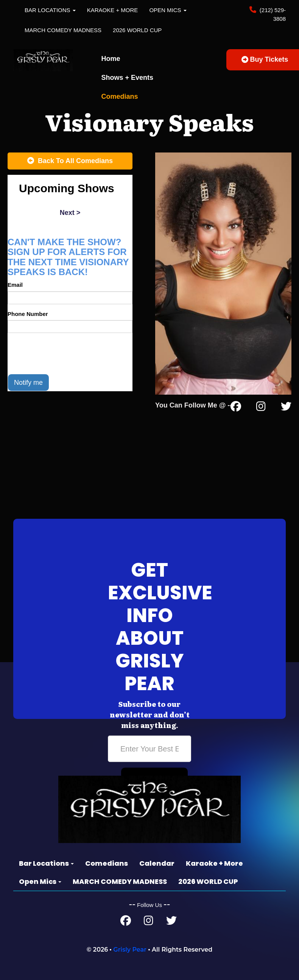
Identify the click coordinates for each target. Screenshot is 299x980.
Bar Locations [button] (50, 10)
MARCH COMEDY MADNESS (63, 30)
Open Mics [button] (168, 10)
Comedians (120, 96)
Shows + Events (128, 78)
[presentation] (65, 353)
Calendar (157, 863)
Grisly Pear (130, 950)
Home (111, 59)
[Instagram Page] (261, 408)
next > (70, 213)
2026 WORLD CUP (137, 30)
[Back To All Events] (70, 161)
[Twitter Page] (286, 408)
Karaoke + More (113, 10)
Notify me (28, 383)
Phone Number (28, 314)
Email (15, 285)
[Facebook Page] (236, 408)
